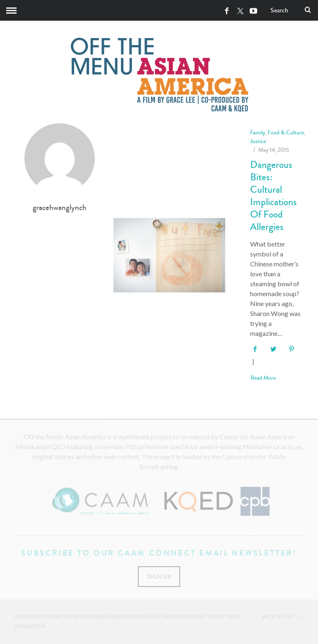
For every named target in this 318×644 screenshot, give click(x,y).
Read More (263, 378)
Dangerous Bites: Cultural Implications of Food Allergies (273, 196)
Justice (258, 141)
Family (258, 132)
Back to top (282, 617)
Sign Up (159, 577)
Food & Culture (286, 132)
